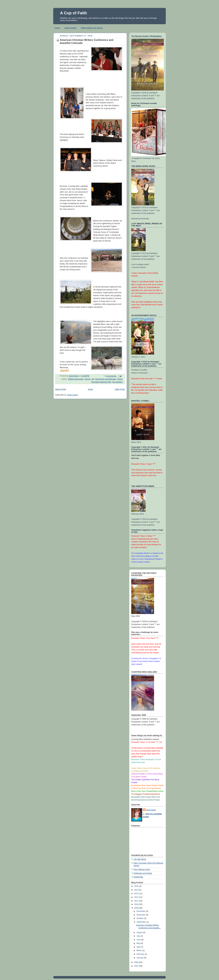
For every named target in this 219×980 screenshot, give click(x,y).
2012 (137, 897)
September (142, 922)
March (140, 950)
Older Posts (120, 389)
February (141, 954)
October (140, 918)
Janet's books (70, 28)
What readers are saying (92, 28)
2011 (137, 901)
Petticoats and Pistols (143, 873)
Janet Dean (151, 810)
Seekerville (138, 877)
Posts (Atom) (72, 395)
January (140, 958)
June (139, 940)
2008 (137, 962)
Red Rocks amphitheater (106, 379)
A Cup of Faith (74, 13)
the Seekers (117, 382)
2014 (137, 890)
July (139, 936)
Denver (88, 379)
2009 (137, 908)
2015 (137, 886)
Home (57, 28)
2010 (137, 904)
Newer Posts (61, 389)
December (141, 911)
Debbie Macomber (76, 379)
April (139, 947)
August (140, 932)
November (141, 915)
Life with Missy (140, 859)
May (139, 943)
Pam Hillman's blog (142, 869)
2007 (137, 966)
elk (93, 379)
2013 (137, 894)
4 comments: (111, 376)
